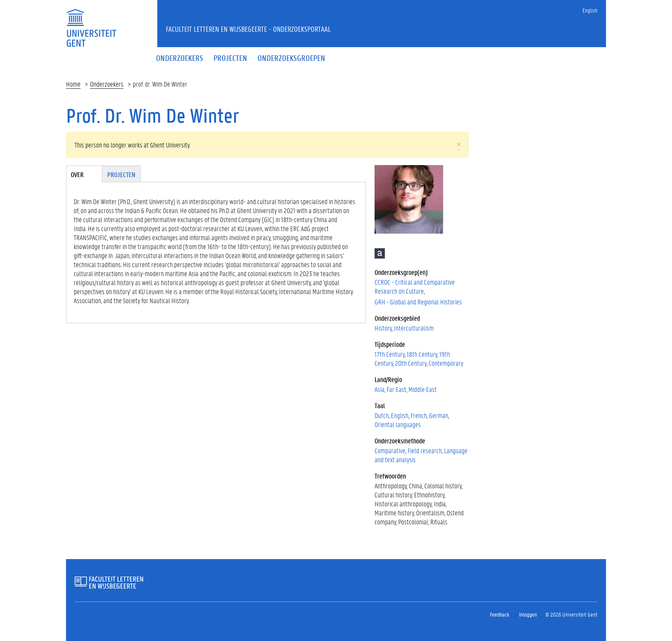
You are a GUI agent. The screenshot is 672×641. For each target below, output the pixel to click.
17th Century (390, 354)
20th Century (411, 363)
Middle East (423, 389)
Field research (425, 450)
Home (73, 84)
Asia (379, 389)
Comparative (390, 450)
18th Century (422, 354)
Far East (396, 389)
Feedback (499, 614)
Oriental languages (398, 424)
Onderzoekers (107, 84)
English (590, 10)
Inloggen (528, 614)
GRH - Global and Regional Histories (418, 302)
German (439, 415)
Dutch (382, 415)
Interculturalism (414, 328)
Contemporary (446, 363)
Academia (380, 253)
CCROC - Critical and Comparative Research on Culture (415, 286)
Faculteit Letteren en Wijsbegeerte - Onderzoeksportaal (248, 29)
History (383, 328)
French (419, 415)
